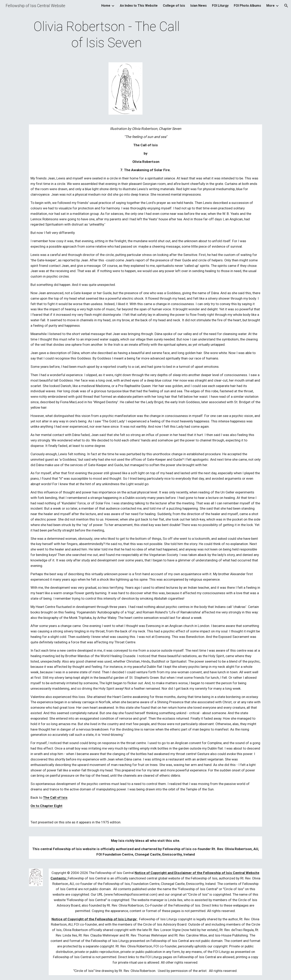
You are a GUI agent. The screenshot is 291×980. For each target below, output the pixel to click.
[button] (286, 6)
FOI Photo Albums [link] (247, 6)
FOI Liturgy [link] (220, 6)
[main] (107, 35)
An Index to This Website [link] (139, 6)
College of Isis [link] (174, 6)
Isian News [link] (199, 6)
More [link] (270, 6)
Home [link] (106, 6)
